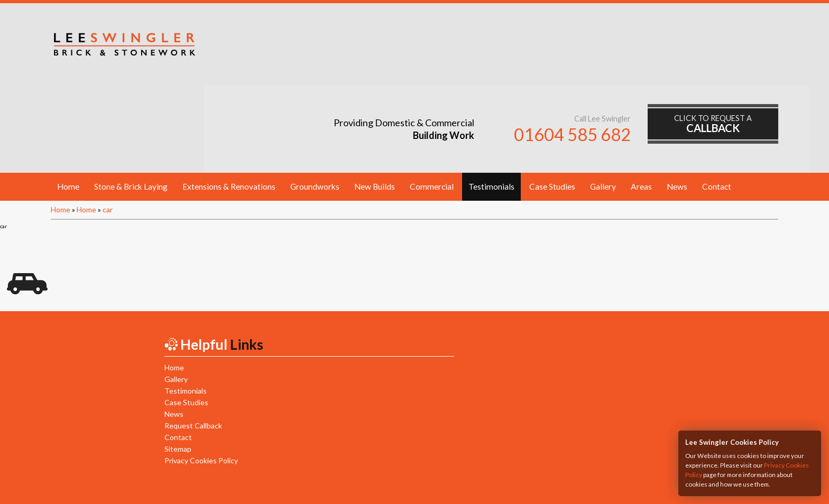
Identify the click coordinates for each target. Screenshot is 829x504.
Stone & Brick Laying (131, 102)
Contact (717, 102)
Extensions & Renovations (229, 102)
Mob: (453, 467)
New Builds (375, 102)
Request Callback (185, 341)
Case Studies (552, 102)
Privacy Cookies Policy (193, 376)
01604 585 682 (582, 52)
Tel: (374, 467)
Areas (641, 102)
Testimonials (491, 102)
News (677, 102)
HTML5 (459, 484)
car (108, 125)
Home (68, 102)
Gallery (603, 102)
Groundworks (315, 102)
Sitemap (170, 364)
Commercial (432, 102)
